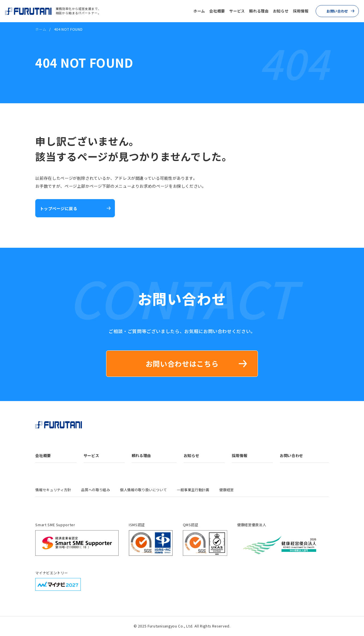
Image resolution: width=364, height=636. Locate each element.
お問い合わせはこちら (182, 364)
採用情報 (301, 11)
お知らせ (281, 11)
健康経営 (227, 490)
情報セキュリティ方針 (53, 490)
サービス (237, 11)
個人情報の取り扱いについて (143, 490)
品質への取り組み (95, 490)
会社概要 (217, 11)
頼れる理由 (259, 11)
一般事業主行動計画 (193, 490)
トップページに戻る (59, 208)
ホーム (199, 11)
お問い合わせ (337, 11)
